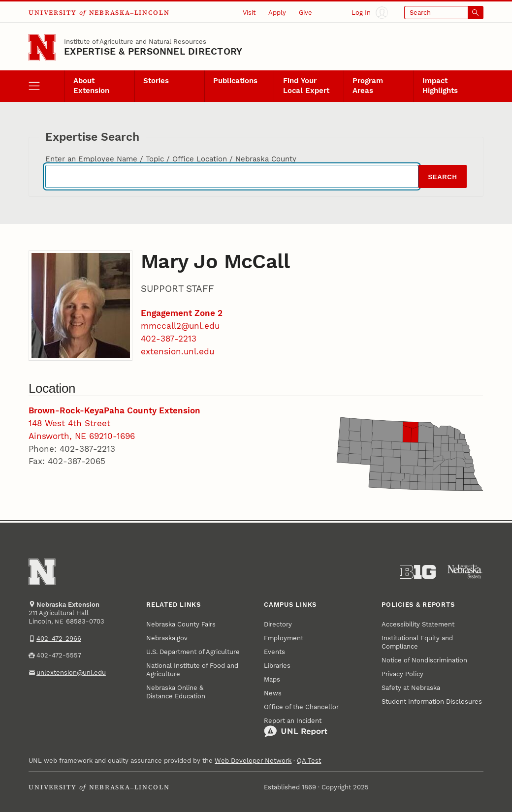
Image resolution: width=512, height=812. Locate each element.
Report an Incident (296, 728)
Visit (249, 13)
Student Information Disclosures (432, 702)
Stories (156, 81)
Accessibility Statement (418, 624)
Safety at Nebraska (411, 688)
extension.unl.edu (177, 351)
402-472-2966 (59, 639)
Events (274, 652)
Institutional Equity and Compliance (417, 642)
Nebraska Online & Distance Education (176, 692)
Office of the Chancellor (301, 707)
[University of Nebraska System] (465, 572)
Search (442, 177)
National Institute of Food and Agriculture (192, 670)
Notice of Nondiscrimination (424, 660)
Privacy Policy (402, 674)
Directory (278, 624)
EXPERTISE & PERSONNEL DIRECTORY (153, 51)
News (273, 693)
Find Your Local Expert (306, 85)
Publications (235, 81)
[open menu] (47, 86)
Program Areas (368, 85)
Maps (272, 679)
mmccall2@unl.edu (180, 326)
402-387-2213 (169, 339)
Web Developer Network (253, 761)
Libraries (277, 666)
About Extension (91, 85)
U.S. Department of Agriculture (193, 652)
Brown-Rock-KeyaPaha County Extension (114, 410)
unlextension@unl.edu (71, 672)
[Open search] (444, 13)
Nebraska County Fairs (181, 624)
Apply (277, 13)
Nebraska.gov (167, 638)
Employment (284, 638)
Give (305, 13)
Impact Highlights (440, 85)
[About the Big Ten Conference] (418, 572)
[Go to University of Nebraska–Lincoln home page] (42, 47)
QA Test (309, 761)
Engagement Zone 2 (182, 313)
